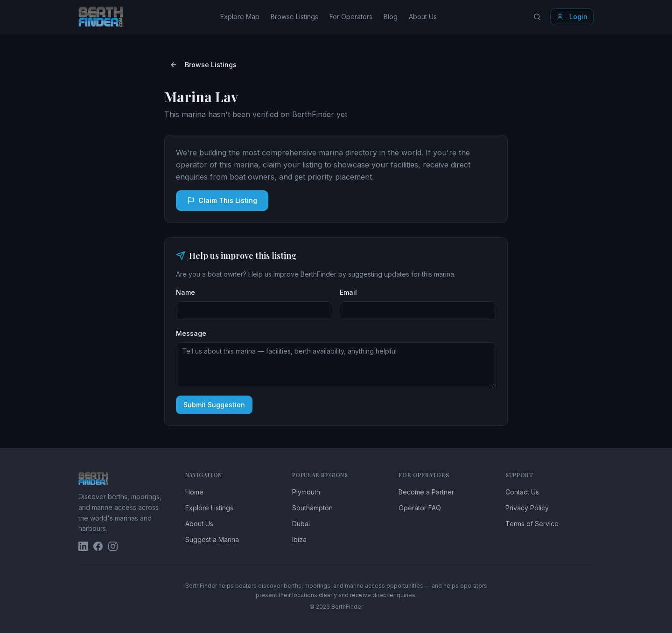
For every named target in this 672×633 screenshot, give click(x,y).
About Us (423, 17)
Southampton (312, 508)
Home (194, 492)
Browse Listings (294, 17)
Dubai (301, 524)
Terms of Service (532, 524)
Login (572, 17)
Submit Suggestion (214, 405)
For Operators (351, 17)
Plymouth (306, 492)
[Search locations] (537, 17)
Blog (391, 17)
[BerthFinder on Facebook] (98, 546)
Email (348, 292)
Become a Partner (426, 492)
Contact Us (522, 492)
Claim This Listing (222, 200)
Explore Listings (209, 508)
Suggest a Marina (212, 539)
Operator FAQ (420, 508)
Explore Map (240, 17)
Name (185, 292)
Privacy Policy (527, 508)
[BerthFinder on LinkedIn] (83, 546)
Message (191, 333)
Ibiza (299, 539)
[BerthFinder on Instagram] (113, 546)
